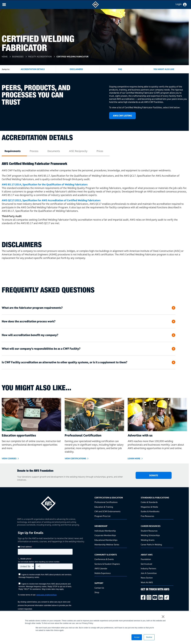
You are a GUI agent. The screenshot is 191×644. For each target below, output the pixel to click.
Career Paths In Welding (151, 544)
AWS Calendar (101, 568)
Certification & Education (109, 498)
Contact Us (99, 588)
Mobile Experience (103, 573)
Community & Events (106, 555)
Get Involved (146, 564)
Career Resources (151, 526)
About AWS (147, 555)
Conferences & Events (104, 559)
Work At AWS (147, 582)
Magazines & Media (149, 507)
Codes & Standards (149, 502)
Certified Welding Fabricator (72, 57)
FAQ (120, 69)
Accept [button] (137, 637)
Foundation (146, 559)
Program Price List (102, 516)
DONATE (154, 475)
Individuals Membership (105, 531)
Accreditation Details (33, 69)
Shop (97, 592)
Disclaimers (76, 69)
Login (179, 4)
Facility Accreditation (40, 57)
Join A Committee (149, 573)
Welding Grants (148, 540)
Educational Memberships (106, 540)
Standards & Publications (155, 498)
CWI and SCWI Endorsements (107, 511)
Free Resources (147, 516)
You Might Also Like (164, 69)
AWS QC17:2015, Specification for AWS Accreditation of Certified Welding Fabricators (51, 200)
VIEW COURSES (9, 458)
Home (5, 57)
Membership (101, 526)
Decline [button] (149, 637)
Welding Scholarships (150, 535)
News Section (147, 578)
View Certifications (75, 458)
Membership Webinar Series (107, 544)
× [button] (163, 617)
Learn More (134, 458)
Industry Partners (148, 568)
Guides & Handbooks (150, 511)
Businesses (18, 57)
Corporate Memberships (105, 535)
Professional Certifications (106, 502)
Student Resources (149, 531)
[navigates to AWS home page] (95, 7)
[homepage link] (55, 502)
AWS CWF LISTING (122, 116)
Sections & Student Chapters (107, 564)
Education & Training (104, 507)
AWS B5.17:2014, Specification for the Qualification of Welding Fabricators (45, 184)
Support (99, 583)
